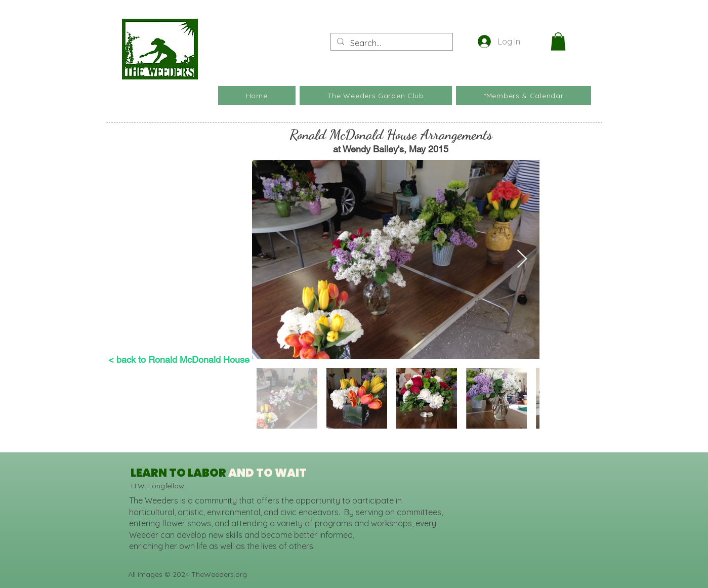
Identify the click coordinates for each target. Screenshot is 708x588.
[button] (558, 41)
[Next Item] (522, 259)
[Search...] (391, 43)
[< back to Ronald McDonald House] (179, 360)
